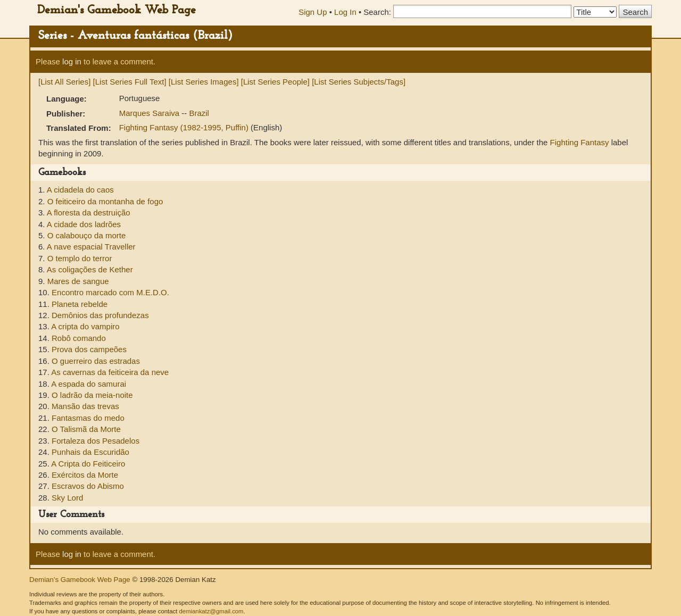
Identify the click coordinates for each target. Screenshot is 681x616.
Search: (377, 12)
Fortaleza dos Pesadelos (95, 441)
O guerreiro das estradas (96, 361)
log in (72, 61)
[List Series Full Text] (130, 82)
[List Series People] (275, 82)
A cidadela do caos (80, 190)
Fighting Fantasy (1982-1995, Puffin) (185, 127)
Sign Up (313, 12)
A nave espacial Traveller (91, 247)
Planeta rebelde (80, 304)
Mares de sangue (78, 281)
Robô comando (79, 338)
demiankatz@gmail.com (211, 611)
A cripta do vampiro (85, 326)
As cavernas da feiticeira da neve (110, 372)
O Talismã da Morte (86, 429)
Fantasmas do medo (88, 418)
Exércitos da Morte (85, 475)
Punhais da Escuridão (90, 452)
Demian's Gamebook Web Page (117, 10)
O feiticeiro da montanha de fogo (105, 201)
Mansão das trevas (85, 406)
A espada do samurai (89, 384)
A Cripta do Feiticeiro (88, 464)
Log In (345, 12)
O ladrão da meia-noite (92, 395)
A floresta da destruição (89, 213)
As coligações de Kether (90, 269)
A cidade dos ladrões (84, 224)
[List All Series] (64, 82)
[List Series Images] (204, 82)
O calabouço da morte (87, 235)
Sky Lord (67, 498)
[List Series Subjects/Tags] (359, 82)
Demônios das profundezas (100, 315)
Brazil (199, 113)
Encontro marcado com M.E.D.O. (110, 292)
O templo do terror (80, 258)
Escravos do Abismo (88, 486)
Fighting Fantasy (580, 142)
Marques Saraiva (151, 113)
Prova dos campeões (89, 349)
